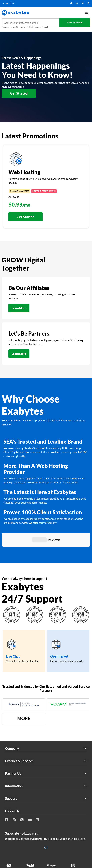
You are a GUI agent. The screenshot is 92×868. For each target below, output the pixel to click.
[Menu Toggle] (86, 13)
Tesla (87, 810)
